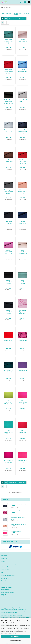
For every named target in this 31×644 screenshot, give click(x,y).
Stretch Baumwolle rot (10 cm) (23, 432)
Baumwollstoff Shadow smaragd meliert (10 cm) (8, 41)
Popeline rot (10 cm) (8, 341)
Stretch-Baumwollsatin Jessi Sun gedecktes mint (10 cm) (23, 282)
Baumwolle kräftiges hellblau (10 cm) (23, 71)
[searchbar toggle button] (21, 2)
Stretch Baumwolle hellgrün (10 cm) (8, 402)
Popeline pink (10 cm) (23, 461)
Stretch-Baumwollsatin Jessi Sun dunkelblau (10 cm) (8, 312)
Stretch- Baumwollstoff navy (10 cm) (23, 222)
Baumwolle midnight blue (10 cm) (23, 132)
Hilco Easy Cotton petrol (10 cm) (8, 371)
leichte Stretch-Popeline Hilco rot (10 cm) (8, 71)
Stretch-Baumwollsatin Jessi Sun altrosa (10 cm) (23, 252)
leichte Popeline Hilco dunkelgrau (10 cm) (8, 192)
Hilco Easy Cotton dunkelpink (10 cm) (8, 462)
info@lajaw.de (5, 596)
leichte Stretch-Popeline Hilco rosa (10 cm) (23, 312)
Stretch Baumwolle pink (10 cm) (23, 402)
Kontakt (3, 561)
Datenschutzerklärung (10, 633)
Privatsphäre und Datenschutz (8, 575)
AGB (2, 572)
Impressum (4, 558)
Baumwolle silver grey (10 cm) (8, 131)
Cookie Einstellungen (6, 581)
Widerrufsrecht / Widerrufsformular (10, 567)
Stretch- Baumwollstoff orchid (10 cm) (8, 252)
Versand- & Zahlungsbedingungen (9, 564)
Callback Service (5, 578)
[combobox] (13, 19)
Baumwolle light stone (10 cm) (23, 101)
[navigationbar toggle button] (29, 2)
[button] (3, 19)
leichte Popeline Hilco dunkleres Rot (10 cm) (23, 162)
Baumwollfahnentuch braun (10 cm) (9, 161)
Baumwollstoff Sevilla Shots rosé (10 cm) (23, 41)
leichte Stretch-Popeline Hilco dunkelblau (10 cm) (8, 222)
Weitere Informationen (16, 641)
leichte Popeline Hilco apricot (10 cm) (23, 192)
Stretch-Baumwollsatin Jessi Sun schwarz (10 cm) (8, 282)
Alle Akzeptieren (15, 636)
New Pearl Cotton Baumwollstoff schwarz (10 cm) (8, 101)
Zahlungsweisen (5, 570)
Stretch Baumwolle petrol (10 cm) (8, 432)
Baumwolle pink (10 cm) (23, 341)
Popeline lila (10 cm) (23, 371)
